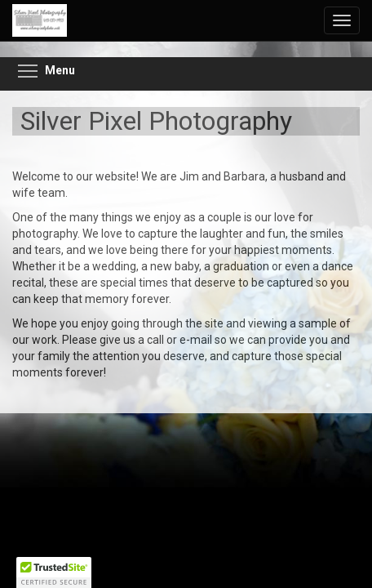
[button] (54, 572)
